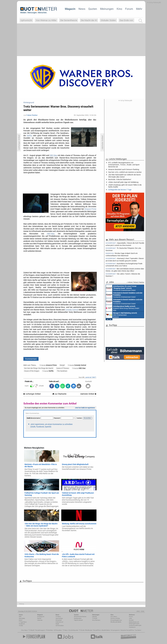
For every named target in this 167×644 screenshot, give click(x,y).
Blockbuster (89, 630)
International (59, 622)
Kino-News (114, 617)
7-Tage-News (23, 622)
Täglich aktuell (78, 620)
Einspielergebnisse (116, 620)
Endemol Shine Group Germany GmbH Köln (123, 308)
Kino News (25, 630)
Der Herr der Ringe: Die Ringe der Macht (39, 368)
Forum (129, 9)
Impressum (132, 627)
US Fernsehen (58, 630)
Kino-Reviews (96, 620)
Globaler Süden (108, 20)
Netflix (29, 136)
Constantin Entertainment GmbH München (121, 288)
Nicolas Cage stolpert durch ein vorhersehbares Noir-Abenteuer (122, 254)
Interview (40, 620)
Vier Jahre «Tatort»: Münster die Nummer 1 (123, 275)
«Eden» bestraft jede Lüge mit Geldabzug (123, 182)
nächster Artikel (88, 394)
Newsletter (22, 618)
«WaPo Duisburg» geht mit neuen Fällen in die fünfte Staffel (125, 186)
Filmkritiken (49, 630)
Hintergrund (41, 617)
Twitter (21, 626)
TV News (65, 630)
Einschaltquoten (73, 630)
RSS (20, 617)
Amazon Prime (90, 209)
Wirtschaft (59, 620)
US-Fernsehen (60, 626)
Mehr (139, 9)
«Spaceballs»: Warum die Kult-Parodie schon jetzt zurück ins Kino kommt (125, 244)
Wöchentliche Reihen (80, 617)
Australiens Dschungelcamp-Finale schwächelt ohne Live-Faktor (124, 265)
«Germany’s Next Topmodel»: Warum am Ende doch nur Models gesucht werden (125, 259)
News (82, 9)
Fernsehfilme (97, 630)
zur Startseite (59, 394)
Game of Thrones (63, 368)
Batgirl (62, 365)
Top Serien (138, 630)
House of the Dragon (32, 371)
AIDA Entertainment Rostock (121, 315)
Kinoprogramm (115, 630)
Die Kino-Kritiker (115, 618)
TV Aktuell (31, 630)
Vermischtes (59, 618)
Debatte (94, 617)
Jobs (130, 618)
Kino (119, 9)
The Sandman (62, 371)
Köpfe (57, 624)
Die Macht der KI (89, 20)
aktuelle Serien (106, 630)
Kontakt (131, 620)
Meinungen (107, 9)
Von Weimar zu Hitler (46, 20)
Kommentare (31, 359)
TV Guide (82, 630)
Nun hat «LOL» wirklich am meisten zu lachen (125, 172)
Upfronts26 (26, 20)
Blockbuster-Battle (116, 622)
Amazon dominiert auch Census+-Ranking (124, 169)
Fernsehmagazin (40, 630)
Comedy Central (72, 310)
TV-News (58, 617)
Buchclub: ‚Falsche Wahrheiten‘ (120, 179)
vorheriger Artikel (32, 394)
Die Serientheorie (69, 20)
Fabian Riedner (32, 115)
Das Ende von (126, 20)
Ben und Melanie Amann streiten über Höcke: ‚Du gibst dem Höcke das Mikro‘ (125, 270)
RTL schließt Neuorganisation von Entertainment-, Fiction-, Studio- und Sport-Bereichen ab (124, 165)
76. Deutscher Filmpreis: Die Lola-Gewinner (123, 249)
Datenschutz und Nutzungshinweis (134, 623)
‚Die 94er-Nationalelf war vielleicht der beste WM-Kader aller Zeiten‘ (124, 176)
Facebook (22, 624)
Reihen (39, 618)
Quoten (93, 9)
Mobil (21, 620)
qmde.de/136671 (91, 377)
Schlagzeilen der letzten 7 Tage (120, 190)
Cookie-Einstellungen (135, 625)
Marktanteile (78, 618)
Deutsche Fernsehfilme (127, 630)
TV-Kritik (95, 618)
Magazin (70, 9)
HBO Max (53, 155)
